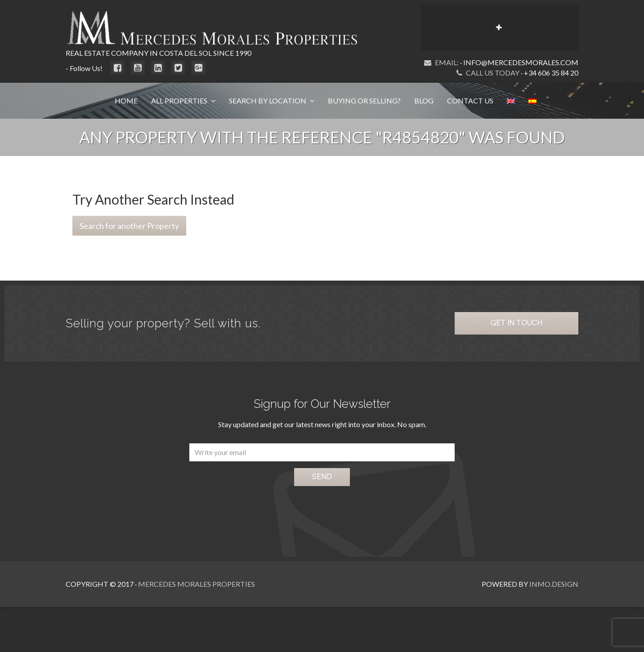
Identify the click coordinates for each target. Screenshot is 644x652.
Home (126, 100)
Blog (424, 100)
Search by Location (268, 100)
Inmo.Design (554, 584)
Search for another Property (129, 226)
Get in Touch (517, 323)
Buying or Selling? (364, 100)
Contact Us (470, 100)
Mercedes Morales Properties (197, 584)
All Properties (180, 100)
